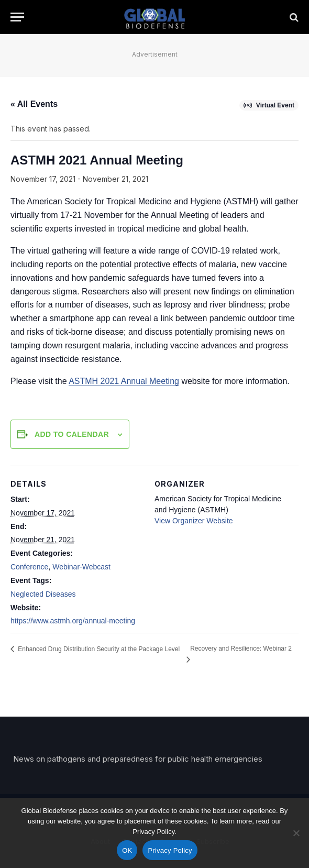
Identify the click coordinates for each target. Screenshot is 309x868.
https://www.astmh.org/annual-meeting (73, 621)
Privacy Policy (170, 850)
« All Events (34, 104)
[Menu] (17, 17)
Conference (29, 567)
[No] (296, 833)
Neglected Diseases (43, 594)
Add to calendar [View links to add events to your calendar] (72, 434)
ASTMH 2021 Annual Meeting (124, 381)
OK (127, 850)
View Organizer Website (194, 521)
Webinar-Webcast (81, 567)
